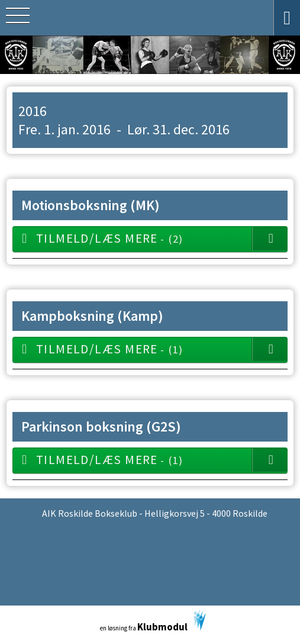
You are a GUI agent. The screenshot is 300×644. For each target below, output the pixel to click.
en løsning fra (153, 621)
